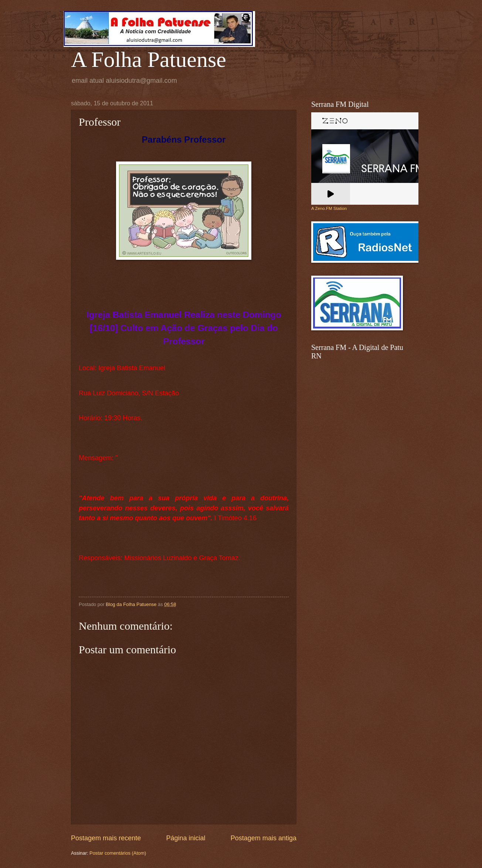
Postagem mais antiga (264, 838)
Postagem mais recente (106, 838)
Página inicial (186, 838)
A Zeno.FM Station (329, 208)
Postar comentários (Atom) (118, 853)
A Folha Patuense (149, 59)
